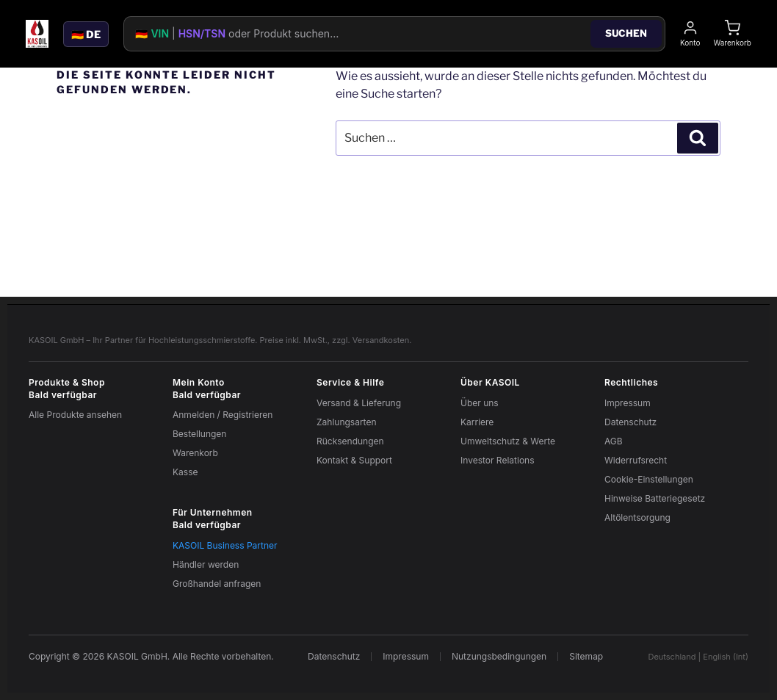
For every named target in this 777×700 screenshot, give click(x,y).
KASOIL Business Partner (225, 545)
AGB (614, 441)
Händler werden (206, 564)
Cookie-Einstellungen (649, 479)
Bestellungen (199, 434)
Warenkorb (195, 453)
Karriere (477, 422)
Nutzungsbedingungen (499, 657)
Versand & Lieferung (359, 403)
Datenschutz (630, 422)
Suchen (626, 33)
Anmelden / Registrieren (223, 415)
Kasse (185, 472)
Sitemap (586, 657)
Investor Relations (498, 460)
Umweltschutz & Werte (508, 441)
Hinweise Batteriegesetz (655, 498)
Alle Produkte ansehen (75, 415)
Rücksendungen (350, 441)
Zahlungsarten (347, 422)
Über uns (480, 403)
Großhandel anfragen (217, 584)
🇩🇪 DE (86, 34)
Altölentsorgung (637, 517)
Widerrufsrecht (636, 460)
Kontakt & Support (354, 460)
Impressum (628, 403)
